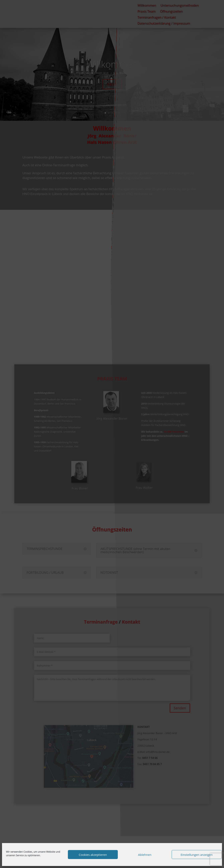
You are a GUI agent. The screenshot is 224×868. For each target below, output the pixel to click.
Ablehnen (145, 855)
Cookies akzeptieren (93, 855)
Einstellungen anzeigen (197, 855)
